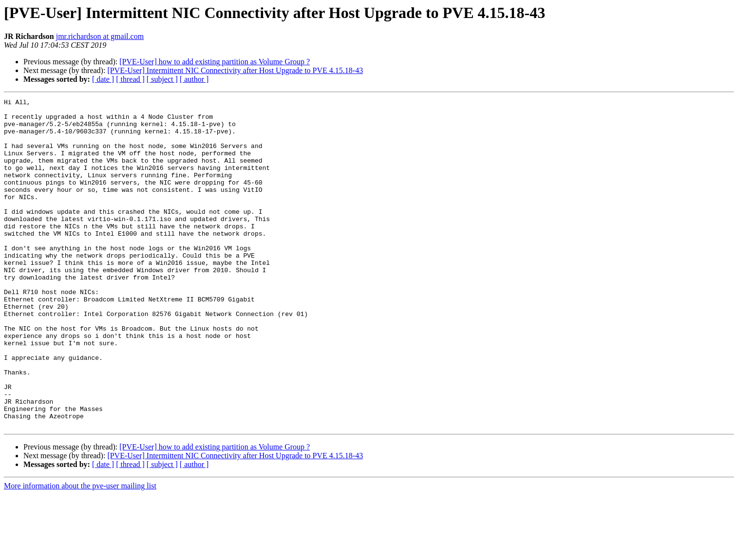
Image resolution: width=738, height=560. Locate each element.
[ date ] (103, 79)
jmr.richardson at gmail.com (100, 36)
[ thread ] (130, 79)
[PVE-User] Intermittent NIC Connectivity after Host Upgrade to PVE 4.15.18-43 (235, 70)
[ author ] (194, 79)
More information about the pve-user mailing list (80, 551)
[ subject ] (162, 79)
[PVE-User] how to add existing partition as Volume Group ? (215, 62)
